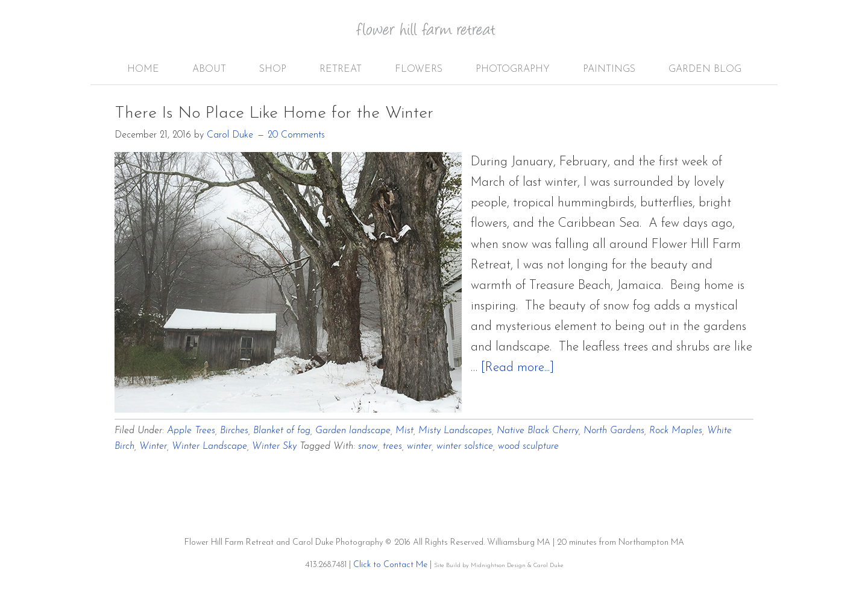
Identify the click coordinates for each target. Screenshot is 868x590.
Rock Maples (676, 431)
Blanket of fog (282, 431)
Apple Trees (191, 431)
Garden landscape (353, 431)
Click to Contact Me (390, 565)
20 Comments (296, 135)
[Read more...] (517, 368)
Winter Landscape (209, 446)
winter (419, 446)
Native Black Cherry (538, 431)
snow (368, 446)
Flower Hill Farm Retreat (434, 36)
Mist (404, 431)
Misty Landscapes (455, 431)
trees (392, 446)
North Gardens (614, 431)
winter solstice (465, 446)
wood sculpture (528, 446)
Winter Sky (274, 446)
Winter (153, 446)
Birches (234, 431)
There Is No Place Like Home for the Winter (274, 113)
